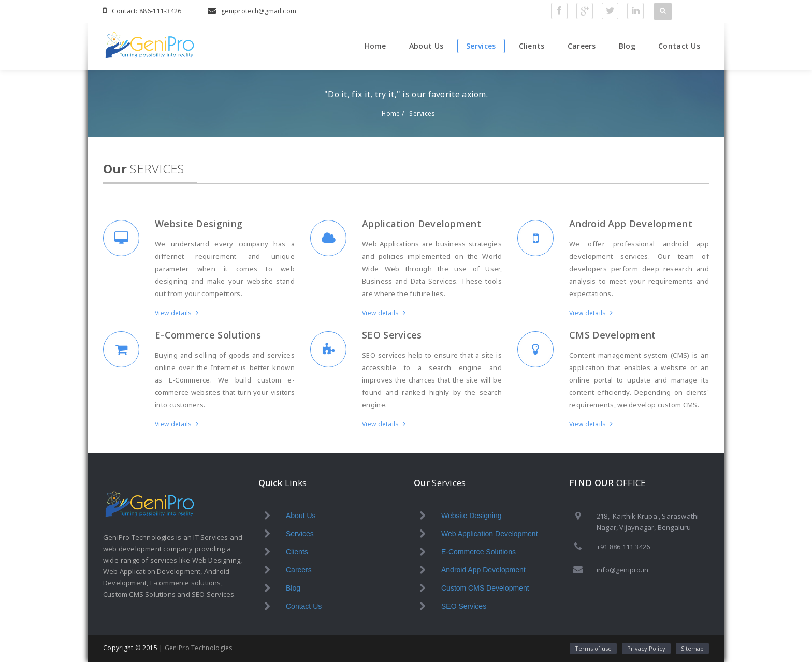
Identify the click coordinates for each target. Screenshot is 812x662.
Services (481, 46)
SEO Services (392, 335)
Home (375, 46)
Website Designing (199, 224)
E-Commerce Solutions (208, 335)
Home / (393, 114)
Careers (582, 46)
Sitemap (692, 648)
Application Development (422, 224)
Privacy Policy (646, 648)
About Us (426, 46)
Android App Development (631, 224)
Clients (532, 46)
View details (177, 313)
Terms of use (593, 648)
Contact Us (679, 46)
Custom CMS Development (485, 588)
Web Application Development (490, 534)
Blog (627, 46)
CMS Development (613, 335)
